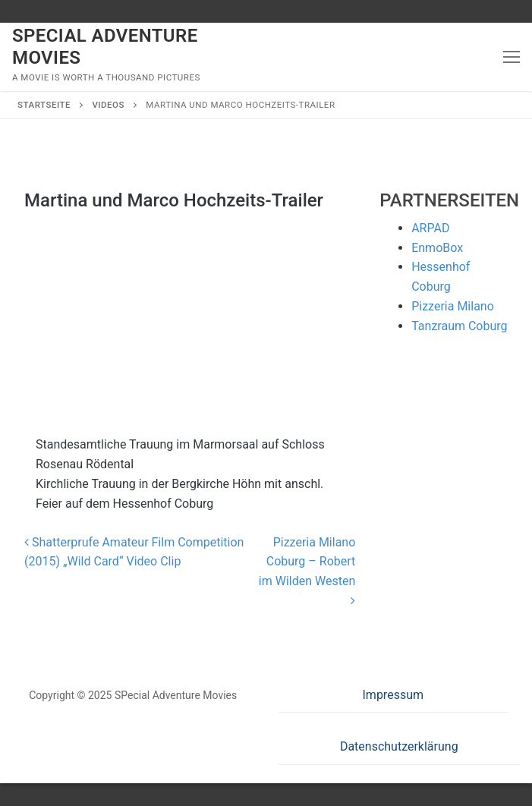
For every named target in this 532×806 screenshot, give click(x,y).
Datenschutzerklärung (399, 746)
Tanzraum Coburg (459, 326)
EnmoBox (437, 248)
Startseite (44, 105)
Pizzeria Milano (453, 306)
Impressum (393, 695)
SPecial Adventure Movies (105, 47)
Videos (108, 105)
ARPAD (430, 228)
